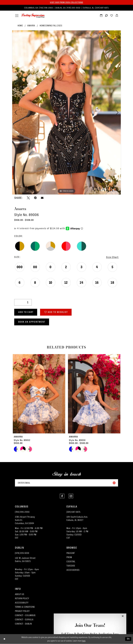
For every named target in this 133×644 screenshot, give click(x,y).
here (84, 641)
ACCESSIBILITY (22, 603)
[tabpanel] (66, 112)
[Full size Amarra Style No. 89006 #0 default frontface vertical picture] (66, 112)
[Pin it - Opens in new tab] (35, 198)
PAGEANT (71, 553)
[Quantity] (23, 302)
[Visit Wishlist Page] (112, 16)
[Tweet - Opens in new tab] (28, 198)
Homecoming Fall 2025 (51, 26)
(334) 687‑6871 (73, 512)
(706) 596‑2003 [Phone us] (46, 8)
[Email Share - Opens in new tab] (42, 198)
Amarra (31, 26)
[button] (17, 16)
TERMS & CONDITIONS (25, 607)
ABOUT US (20, 594)
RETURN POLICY (22, 598)
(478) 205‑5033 (22, 553)
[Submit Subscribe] (114, 483)
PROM (69, 557)
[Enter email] (66, 483)
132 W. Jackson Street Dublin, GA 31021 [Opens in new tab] (25, 560)
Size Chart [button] (112, 257)
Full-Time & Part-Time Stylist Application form (90, 634)
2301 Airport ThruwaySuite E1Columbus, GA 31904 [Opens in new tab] (25, 520)
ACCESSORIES (73, 570)
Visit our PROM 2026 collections (66, 2)
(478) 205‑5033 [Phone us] (74, 8)
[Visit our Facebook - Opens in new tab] (62, 496)
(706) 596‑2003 (22, 512)
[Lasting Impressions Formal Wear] (33, 16)
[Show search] (106, 16)
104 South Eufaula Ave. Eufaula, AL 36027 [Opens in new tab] (77, 518)
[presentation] (39, 394)
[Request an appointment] (101, 16)
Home (20, 26)
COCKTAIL (71, 562)
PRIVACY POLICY (22, 611)
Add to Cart (26, 312)
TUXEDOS (71, 566)
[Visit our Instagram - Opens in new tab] (71, 496)
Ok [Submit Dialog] (128, 639)
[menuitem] (66, 8)
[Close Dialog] (4, 639)
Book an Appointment (32, 322)
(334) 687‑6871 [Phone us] (102, 8)
